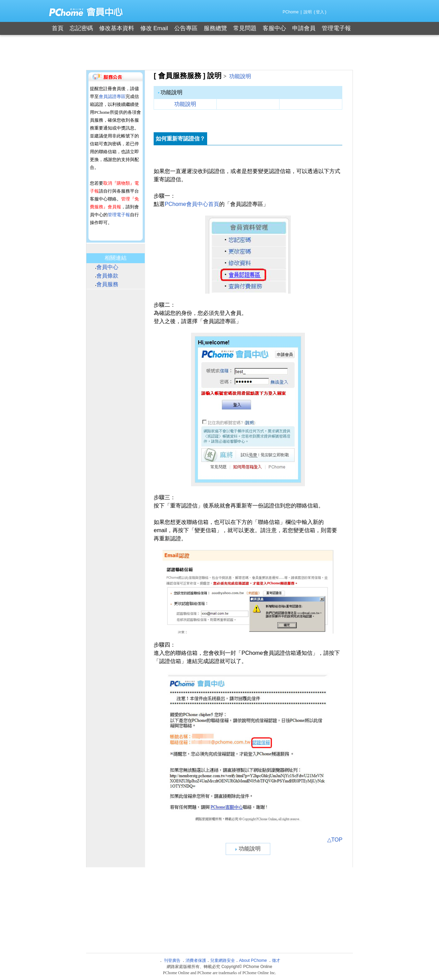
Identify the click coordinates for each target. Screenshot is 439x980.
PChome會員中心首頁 (192, 204)
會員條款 (107, 276)
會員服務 (107, 284)
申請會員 (304, 28)
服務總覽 (215, 28)
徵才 (276, 960)
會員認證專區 (112, 96)
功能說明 (240, 76)
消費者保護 (196, 960)
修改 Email (154, 28)
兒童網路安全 (223, 960)
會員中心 (107, 267)
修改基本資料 (117, 28)
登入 (320, 12)
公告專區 (186, 28)
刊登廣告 (172, 960)
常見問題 (245, 28)
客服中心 (274, 28)
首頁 (58, 28)
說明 (308, 12)
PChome (291, 12)
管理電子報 (336, 28)
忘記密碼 (81, 28)
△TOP (335, 840)
